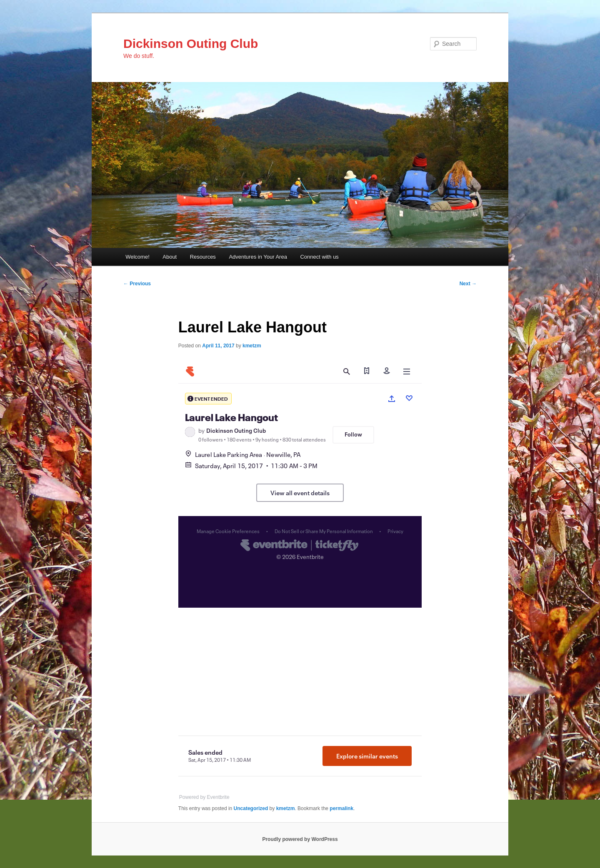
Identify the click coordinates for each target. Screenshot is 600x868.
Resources (203, 257)
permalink (341, 808)
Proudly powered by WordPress (300, 839)
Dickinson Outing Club (191, 44)
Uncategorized (251, 808)
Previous (137, 284)
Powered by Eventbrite (204, 797)
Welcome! (137, 257)
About (170, 257)
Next (468, 284)
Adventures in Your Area (258, 257)
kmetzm (252, 346)
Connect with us (319, 257)
